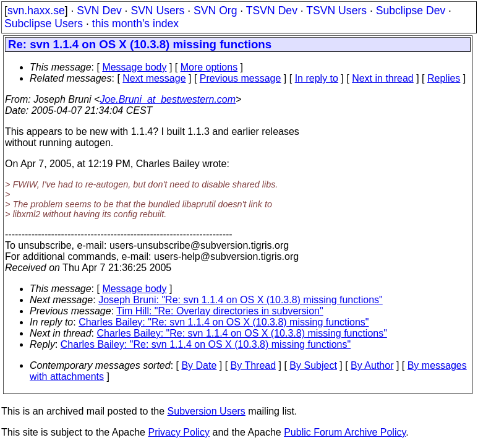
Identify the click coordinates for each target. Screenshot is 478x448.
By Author (372, 365)
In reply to (317, 78)
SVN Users (157, 11)
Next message (154, 78)
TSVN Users (336, 11)
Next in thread (383, 78)
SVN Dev (99, 11)
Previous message (241, 78)
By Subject (313, 365)
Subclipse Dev (411, 11)
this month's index (135, 24)
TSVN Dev (272, 11)
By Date (199, 365)
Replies (444, 78)
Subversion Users (207, 411)
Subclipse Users (44, 24)
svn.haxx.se (36, 11)
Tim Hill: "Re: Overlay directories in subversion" (220, 311)
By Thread (254, 365)
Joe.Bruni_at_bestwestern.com (168, 99)
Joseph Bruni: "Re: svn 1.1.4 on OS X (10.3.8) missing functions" (241, 300)
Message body (134, 67)
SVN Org (215, 11)
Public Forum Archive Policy (345, 432)
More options (209, 67)
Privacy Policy (179, 432)
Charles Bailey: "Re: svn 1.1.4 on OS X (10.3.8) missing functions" (224, 322)
